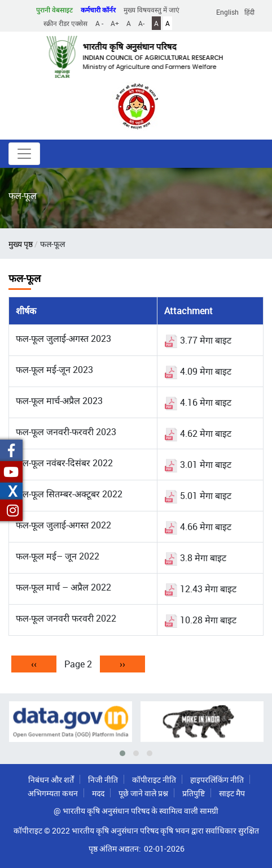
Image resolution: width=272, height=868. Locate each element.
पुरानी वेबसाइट (54, 10)
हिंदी (249, 12)
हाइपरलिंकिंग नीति (217, 780)
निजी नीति (103, 780)
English (227, 12)
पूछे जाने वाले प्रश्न (143, 793)
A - (99, 23)
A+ (115, 23)
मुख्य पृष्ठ (21, 244)
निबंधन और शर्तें (51, 780)
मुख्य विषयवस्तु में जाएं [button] (152, 10)
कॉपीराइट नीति (154, 780)
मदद (98, 793)
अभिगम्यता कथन (53, 793)
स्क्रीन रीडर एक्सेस (65, 23)
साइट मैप (232, 793)
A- (141, 23)
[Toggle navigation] (24, 154)
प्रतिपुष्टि (194, 793)
